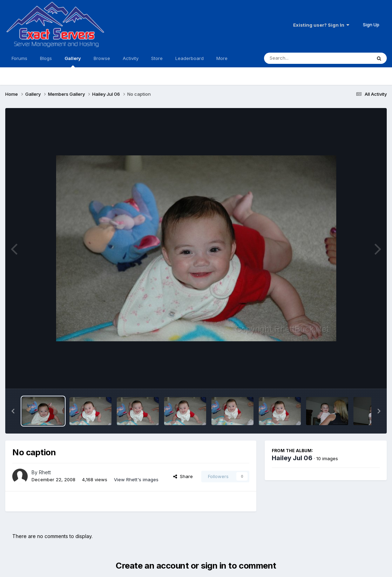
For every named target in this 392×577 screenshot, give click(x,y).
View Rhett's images (136, 479)
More (222, 58)
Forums (19, 58)
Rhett (45, 472)
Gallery (73, 61)
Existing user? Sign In (321, 25)
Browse (102, 58)
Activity (131, 58)
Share (183, 476)
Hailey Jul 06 (292, 458)
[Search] (299, 58)
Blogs (46, 58)
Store (157, 58)
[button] (13, 411)
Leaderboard (190, 58)
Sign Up (371, 25)
